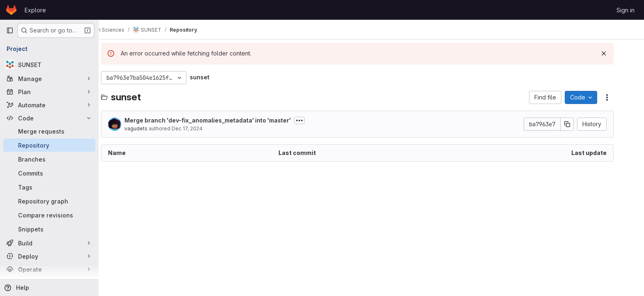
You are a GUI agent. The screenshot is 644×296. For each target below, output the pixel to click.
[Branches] (49, 159)
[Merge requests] (49, 131)
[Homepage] (11, 10)
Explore (35, 10)
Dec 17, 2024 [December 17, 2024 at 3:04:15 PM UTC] (201, 128)
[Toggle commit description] (313, 120)
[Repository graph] (49, 201)
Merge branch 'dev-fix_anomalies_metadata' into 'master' (222, 120)
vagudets (150, 128)
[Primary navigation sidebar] (10, 30)
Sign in (626, 10)
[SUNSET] (49, 65)
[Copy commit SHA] (581, 124)
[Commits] (49, 173)
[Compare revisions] (49, 215)
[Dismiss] (618, 53)
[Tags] (49, 187)
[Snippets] (49, 229)
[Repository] (49, 145)
